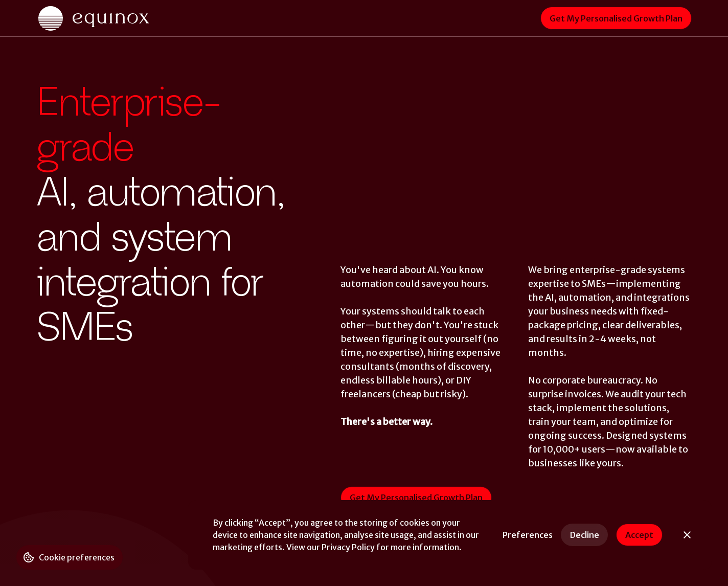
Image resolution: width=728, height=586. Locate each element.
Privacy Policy (348, 547)
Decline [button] (585, 535)
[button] (528, 535)
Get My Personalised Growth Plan (616, 18)
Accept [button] (639, 535)
